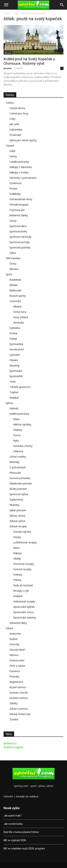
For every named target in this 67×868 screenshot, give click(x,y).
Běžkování (15, 290)
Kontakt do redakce (27, 796)
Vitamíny (14, 505)
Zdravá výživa (17, 521)
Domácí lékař (17, 650)
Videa (13, 253)
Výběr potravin (18, 510)
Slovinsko (19, 323)
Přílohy (17, 580)
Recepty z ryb (21, 591)
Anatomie (15, 634)
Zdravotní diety (18, 623)
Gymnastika (16, 344)
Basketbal (15, 280)
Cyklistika (15, 328)
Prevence (15, 671)
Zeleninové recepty (24, 601)
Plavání (14, 360)
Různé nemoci (18, 687)
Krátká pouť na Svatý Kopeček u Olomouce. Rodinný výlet (29, 61)
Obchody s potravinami (23, 178)
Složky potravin (18, 489)
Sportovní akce (18, 226)
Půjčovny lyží (17, 210)
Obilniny (18, 430)
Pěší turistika (13, 258)
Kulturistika (16, 130)
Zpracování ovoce (24, 612)
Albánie (17, 306)
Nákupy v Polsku (19, 172)
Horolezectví (17, 349)
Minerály (14, 462)
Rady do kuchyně (23, 585)
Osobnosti (15, 183)
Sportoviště (16, 376)
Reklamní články (19, 215)
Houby (17, 537)
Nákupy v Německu (21, 167)
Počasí (13, 188)
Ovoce (17, 435)
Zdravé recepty (18, 526)
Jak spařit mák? (13, 816)
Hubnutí (14, 408)
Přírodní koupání (19, 205)
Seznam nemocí (19, 698)
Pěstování (15, 473)
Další (12, 151)
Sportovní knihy (18, 231)
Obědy (17, 558)
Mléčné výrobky (22, 424)
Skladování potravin (21, 483)
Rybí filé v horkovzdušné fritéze (21, 832)
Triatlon (14, 392)
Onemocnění (17, 660)
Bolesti (13, 639)
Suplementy (16, 500)
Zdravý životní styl (20, 714)
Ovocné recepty (22, 569)
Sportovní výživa (19, 494)
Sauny (13, 221)
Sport (9, 274)
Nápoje (18, 553)
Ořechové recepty (24, 564)
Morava (8, 53)
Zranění (14, 719)
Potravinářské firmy (21, 199)
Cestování (15, 301)
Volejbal (14, 398)
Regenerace (16, 682)
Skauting (14, 365)
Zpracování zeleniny (25, 617)
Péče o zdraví (17, 666)
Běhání (13, 285)
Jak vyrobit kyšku (13, 824)
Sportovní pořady (19, 242)
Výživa (9, 403)
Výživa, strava (17, 516)
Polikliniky (15, 194)
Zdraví (9, 628)
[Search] (62, 5)
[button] (6, 5)
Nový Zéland (21, 317)
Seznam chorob (19, 693)
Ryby (16, 441)
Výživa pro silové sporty (23, 140)
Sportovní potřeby (20, 247)
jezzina (8, 68)
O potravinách (18, 467)
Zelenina (18, 451)
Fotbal (13, 339)
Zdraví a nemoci (19, 709)
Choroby (14, 644)
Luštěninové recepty (25, 542)
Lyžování (15, 355)
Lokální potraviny (19, 162)
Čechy (13, 264)
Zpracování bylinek (24, 607)
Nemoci (14, 655)
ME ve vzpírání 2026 (15, 840)
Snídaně (18, 596)
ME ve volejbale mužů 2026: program (24, 849)
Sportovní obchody (20, 237)
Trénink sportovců (20, 387)
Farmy (13, 156)
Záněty (13, 703)
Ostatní (10, 146)
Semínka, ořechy (23, 446)
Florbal (13, 333)
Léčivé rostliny (18, 457)
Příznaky (14, 676)
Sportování (16, 371)
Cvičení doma (17, 108)
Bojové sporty (18, 296)
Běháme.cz (10, 743)
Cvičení (10, 103)
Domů (7, 13)
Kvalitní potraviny (19, 414)
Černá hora (20, 312)
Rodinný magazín (13, 747)
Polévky (18, 575)
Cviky (12, 119)
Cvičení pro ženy (19, 113)
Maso (17, 419)
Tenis (13, 382)
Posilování (15, 135)
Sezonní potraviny (20, 478)
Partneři (8, 796)
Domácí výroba (22, 532)
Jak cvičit (14, 124)
